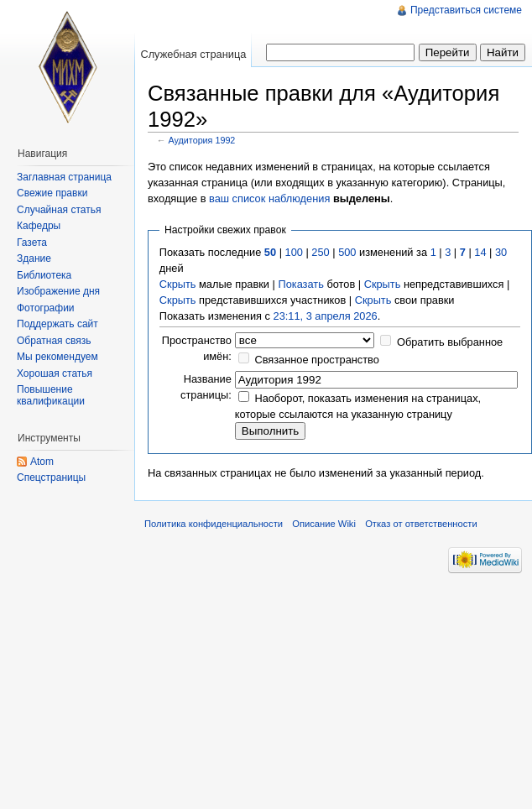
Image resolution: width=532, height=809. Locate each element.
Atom (42, 462)
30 (501, 252)
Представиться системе (466, 10)
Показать (300, 284)
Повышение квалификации (51, 395)
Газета (32, 243)
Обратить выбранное (450, 342)
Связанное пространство (317, 360)
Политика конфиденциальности (214, 524)
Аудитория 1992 (202, 140)
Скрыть (178, 284)
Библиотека (44, 275)
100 (294, 252)
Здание (34, 258)
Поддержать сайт (57, 324)
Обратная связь (54, 341)
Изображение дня (58, 291)
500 (347, 252)
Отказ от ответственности (421, 524)
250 (320, 252)
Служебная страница (193, 54)
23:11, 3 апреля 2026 (326, 316)
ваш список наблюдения (269, 198)
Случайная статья (59, 210)
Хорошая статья (55, 373)
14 (480, 252)
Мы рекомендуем (57, 357)
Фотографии (46, 308)
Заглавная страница (64, 177)
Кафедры (39, 226)
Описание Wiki (324, 524)
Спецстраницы (51, 478)
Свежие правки (52, 193)
